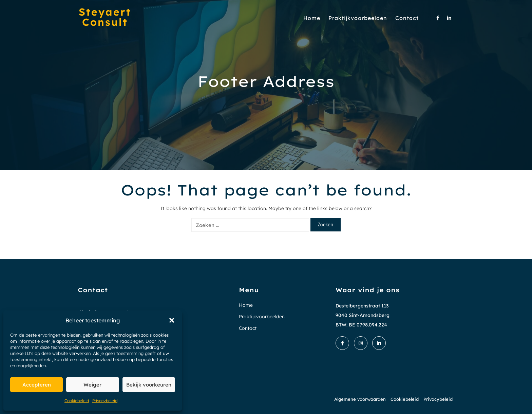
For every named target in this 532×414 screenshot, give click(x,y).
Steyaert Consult (105, 17)
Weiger (92, 385)
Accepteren (37, 385)
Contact (407, 18)
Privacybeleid (105, 401)
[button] (172, 320)
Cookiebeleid (77, 401)
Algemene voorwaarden (360, 399)
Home (312, 18)
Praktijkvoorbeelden (358, 18)
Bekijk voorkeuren (149, 385)
